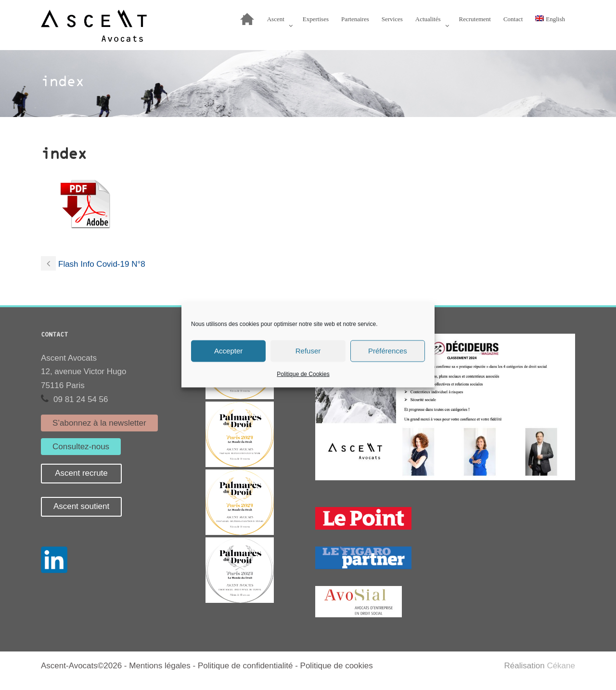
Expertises (316, 19)
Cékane (561, 666)
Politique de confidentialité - (249, 666)
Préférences (388, 351)
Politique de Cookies (303, 374)
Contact (513, 19)
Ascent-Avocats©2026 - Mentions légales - (119, 666)
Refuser (308, 351)
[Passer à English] (550, 21)
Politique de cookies (337, 666)
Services (392, 19)
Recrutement (475, 19)
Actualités (428, 19)
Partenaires (355, 19)
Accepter (228, 351)
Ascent (276, 19)
